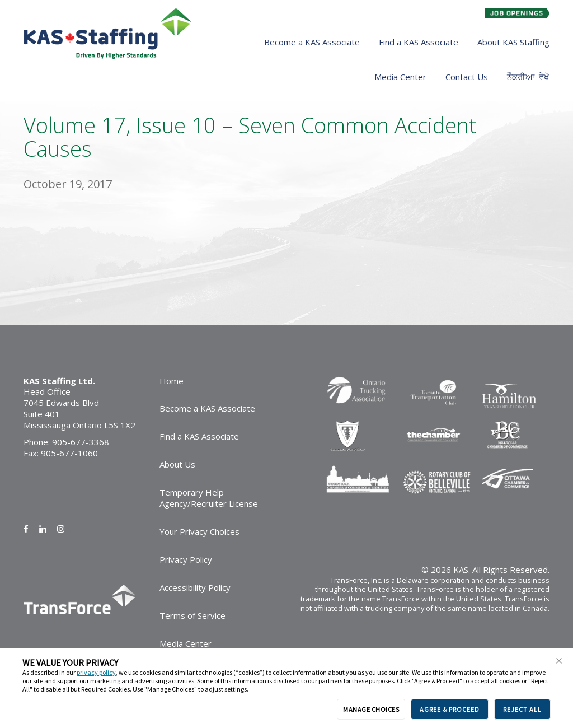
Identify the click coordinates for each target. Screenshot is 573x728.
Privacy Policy (186, 559)
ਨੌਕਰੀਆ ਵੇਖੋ (528, 77)
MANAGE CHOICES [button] (371, 709)
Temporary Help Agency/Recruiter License (209, 498)
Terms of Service (192, 615)
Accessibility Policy (195, 587)
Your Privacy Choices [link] (199, 531)
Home (172, 381)
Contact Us (467, 77)
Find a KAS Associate (419, 42)
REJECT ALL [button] (522, 709)
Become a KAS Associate (312, 42)
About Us (177, 464)
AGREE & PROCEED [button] (450, 709)
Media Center (400, 77)
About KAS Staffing (513, 42)
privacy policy (96, 672)
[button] (559, 661)
